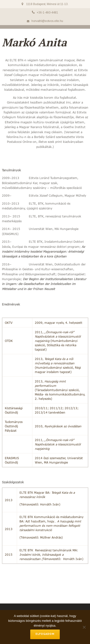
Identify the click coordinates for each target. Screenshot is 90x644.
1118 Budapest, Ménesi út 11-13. (47, 4)
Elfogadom (45, 634)
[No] (84, 627)
